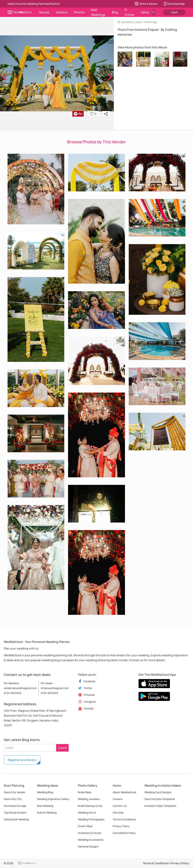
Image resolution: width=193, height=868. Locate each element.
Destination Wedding (16, 819)
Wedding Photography (91, 819)
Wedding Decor (87, 813)
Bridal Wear (85, 792)
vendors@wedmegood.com (20, 688)
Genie (145, 12)
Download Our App (15, 806)
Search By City (13, 799)
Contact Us (120, 806)
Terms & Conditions (124, 819)
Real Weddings (98, 12)
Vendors (62, 12)
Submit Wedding (47, 813)
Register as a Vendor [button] (22, 760)
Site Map (118, 813)
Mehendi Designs (88, 846)
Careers (118, 799)
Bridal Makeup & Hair (90, 806)
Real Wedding (45, 806)
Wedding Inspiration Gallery (53, 799)
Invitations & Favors (90, 833)
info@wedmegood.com (55, 688)
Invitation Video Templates (160, 806)
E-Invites (129, 12)
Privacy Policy (121, 826)
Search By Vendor (15, 792)
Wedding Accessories (91, 840)
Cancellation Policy (124, 833)
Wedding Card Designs (158, 792)
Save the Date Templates (160, 799)
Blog (115, 12)
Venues (44, 12)
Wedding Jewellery (89, 799)
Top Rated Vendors (15, 813)
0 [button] (93, 114)
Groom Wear (85, 826)
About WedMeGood (124, 792)
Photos (79, 12)
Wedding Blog (45, 792)
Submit (62, 748)
